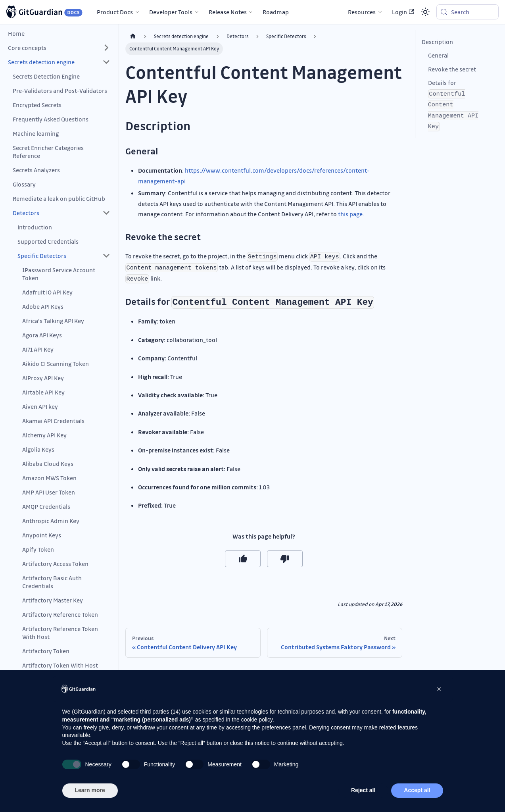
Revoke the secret (452, 69)
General (438, 55)
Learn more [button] (90, 790)
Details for (453, 105)
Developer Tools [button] (171, 12)
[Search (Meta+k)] (468, 12)
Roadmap (276, 12)
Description (437, 42)
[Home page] (133, 36)
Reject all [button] (363, 790)
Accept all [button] (417, 790)
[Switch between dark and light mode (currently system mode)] (425, 12)
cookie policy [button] (257, 720)
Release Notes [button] (228, 12)
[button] (59, 48)
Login (403, 12)
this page (350, 214)
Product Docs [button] (115, 12)
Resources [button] (362, 12)
